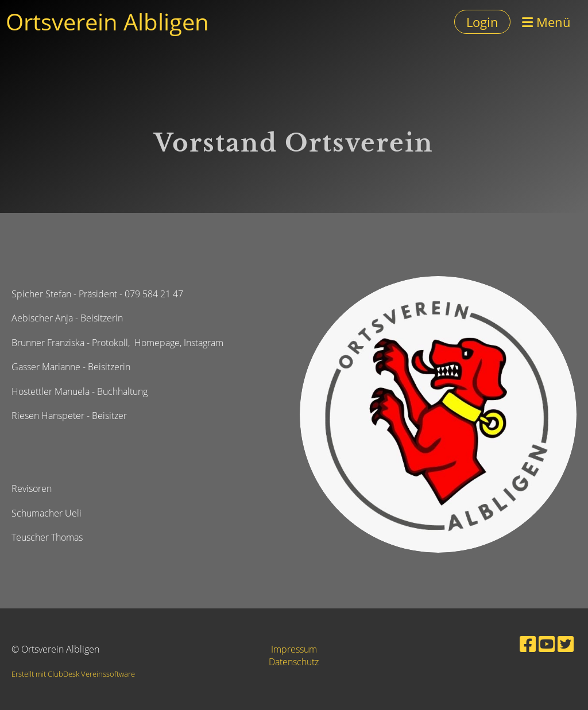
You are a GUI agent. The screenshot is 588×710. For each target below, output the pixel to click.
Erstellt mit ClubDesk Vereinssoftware (73, 674)
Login (482, 22)
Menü (546, 22)
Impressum (294, 649)
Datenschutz (294, 662)
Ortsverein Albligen (107, 22)
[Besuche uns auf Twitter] (566, 644)
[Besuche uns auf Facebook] (528, 644)
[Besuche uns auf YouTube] (547, 644)
